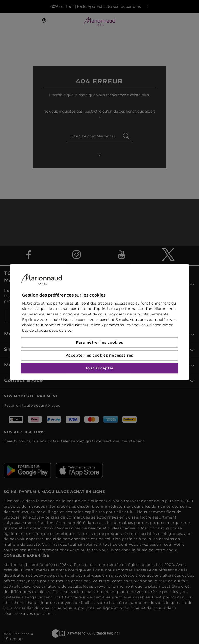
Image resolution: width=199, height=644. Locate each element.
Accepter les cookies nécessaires (99, 355)
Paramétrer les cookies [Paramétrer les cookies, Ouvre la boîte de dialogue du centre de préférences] (99, 342)
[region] (99, 322)
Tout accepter (99, 368)
